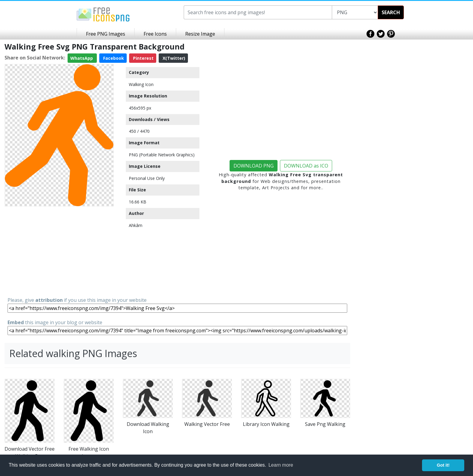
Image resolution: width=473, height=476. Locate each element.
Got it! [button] (443, 465)
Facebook (113, 58)
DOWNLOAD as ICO (306, 166)
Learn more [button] (281, 465)
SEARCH (391, 12)
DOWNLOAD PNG (254, 166)
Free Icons (155, 34)
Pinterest (143, 58)
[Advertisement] (59, 251)
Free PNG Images (106, 34)
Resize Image (200, 34)
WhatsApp (82, 58)
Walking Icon (141, 84)
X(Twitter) (173, 58)
